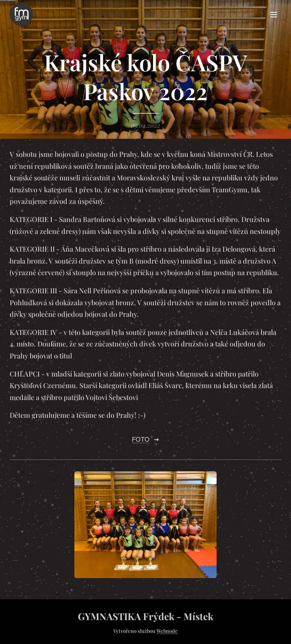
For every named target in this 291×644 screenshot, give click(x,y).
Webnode (167, 631)
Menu (274, 15)
